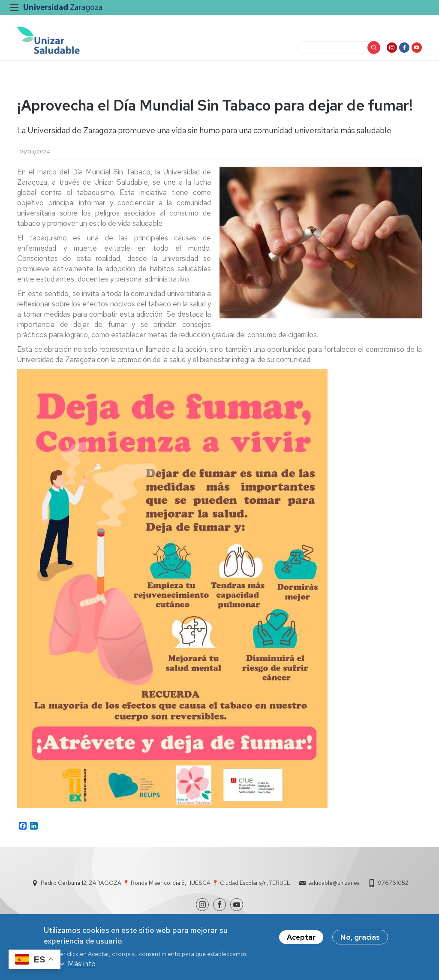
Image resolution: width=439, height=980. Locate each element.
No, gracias (360, 938)
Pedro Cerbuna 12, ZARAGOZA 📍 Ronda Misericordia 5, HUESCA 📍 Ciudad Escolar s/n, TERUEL (165, 883)
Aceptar (301, 938)
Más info (82, 965)
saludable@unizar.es (334, 883)
